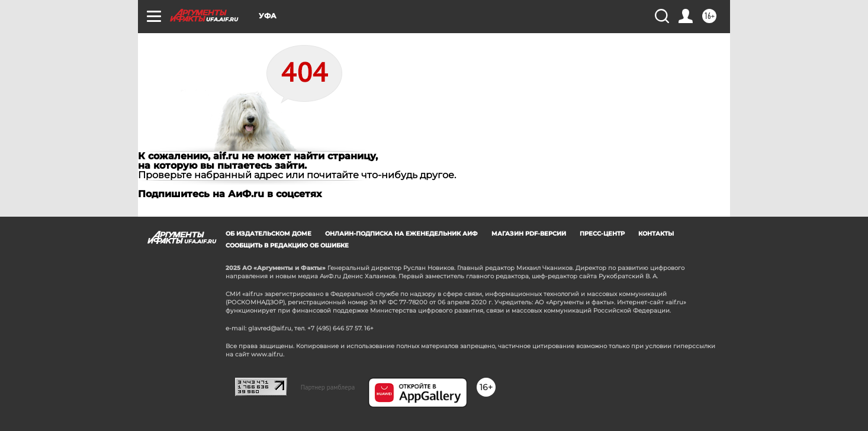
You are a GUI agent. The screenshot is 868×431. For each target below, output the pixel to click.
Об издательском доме (269, 234)
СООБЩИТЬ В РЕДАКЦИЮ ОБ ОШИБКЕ (287, 245)
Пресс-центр (602, 234)
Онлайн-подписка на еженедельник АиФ (401, 234)
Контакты (656, 234)
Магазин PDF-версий (529, 234)
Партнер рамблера (328, 387)
